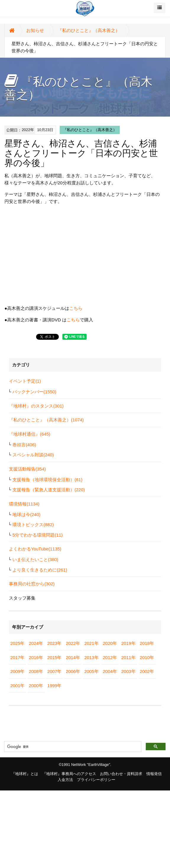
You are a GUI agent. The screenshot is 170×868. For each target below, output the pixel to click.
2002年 (147, 671)
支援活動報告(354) (27, 469)
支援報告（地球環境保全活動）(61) (47, 480)
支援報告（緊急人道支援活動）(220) (49, 490)
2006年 (73, 671)
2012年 (110, 657)
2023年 (54, 643)
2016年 (36, 657)
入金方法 (65, 780)
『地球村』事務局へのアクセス (69, 774)
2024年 (36, 643)
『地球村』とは (25, 774)
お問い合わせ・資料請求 (121, 774)
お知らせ (35, 30)
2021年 (91, 643)
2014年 (73, 657)
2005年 (91, 671)
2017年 (17, 657)
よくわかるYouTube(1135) (35, 549)
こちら (76, 308)
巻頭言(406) (24, 445)
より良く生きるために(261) (40, 570)
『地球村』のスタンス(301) (36, 406)
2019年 (128, 643)
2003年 (128, 671)
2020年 (110, 643)
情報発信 (154, 774)
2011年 (128, 657)
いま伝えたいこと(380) (35, 559)
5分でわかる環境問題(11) (38, 535)
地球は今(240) (26, 514)
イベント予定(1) (25, 381)
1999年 (54, 686)
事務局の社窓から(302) (32, 584)
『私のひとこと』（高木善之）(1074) (46, 420)
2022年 (73, 643)
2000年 (36, 686)
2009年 (17, 671)
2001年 (17, 686)
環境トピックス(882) (33, 525)
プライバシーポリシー (96, 780)
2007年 (54, 671)
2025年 (17, 643)
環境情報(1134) (24, 504)
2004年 (110, 671)
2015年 (54, 657)
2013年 (91, 657)
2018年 (147, 643)
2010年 (147, 657)
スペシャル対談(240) (33, 455)
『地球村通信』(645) (30, 434)
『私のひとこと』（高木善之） (89, 30)
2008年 (36, 671)
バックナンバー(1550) (34, 392)
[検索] (72, 747)
